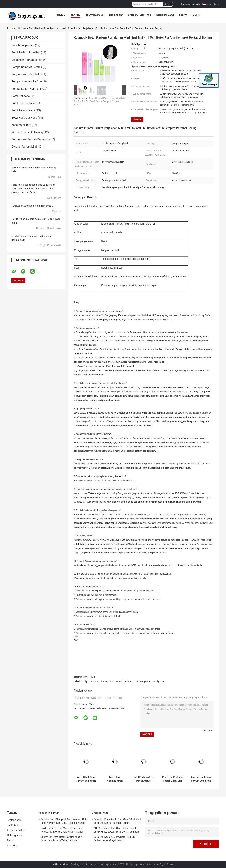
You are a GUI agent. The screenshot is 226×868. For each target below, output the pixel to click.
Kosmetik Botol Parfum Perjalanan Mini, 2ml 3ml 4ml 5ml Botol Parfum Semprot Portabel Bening (100, 101)
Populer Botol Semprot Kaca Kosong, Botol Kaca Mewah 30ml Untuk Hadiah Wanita (64, 821)
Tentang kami (95, 16)
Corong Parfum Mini (24, 147)
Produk (75, 16)
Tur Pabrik (116, 16)
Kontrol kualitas (139, 16)
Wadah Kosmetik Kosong (27, 132)
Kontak (137, 119)
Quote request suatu (191, 4)
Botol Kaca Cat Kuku (24, 118)
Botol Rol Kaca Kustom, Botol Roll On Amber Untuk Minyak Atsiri (114, 839)
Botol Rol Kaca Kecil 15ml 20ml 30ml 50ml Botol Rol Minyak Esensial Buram (117, 821)
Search (168, 4)
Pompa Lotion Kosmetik (27, 89)
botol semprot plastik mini (121, 682)
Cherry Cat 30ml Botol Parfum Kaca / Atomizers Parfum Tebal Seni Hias (61, 839)
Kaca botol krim (21, 125)
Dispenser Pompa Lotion (27, 60)
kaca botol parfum (23, 45)
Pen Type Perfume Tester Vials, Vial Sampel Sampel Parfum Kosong (173, 779)
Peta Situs (13, 846)
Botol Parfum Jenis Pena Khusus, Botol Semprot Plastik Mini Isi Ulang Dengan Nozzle (144, 779)
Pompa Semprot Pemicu (27, 67)
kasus (197, 16)
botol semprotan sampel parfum (150, 682)
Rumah (61, 16)
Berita (183, 16)
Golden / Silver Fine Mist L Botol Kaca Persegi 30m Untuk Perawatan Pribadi (62, 830)
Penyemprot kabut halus (27, 74)
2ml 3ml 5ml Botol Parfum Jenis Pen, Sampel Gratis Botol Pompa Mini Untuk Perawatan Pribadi (201, 779)
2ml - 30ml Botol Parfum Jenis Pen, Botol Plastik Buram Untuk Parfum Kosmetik (86, 779)
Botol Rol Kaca (21, 96)
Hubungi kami (165, 16)
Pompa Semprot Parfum (27, 81)
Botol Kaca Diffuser (24, 103)
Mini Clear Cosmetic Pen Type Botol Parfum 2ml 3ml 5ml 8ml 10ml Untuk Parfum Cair (115, 779)
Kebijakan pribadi (61, 864)
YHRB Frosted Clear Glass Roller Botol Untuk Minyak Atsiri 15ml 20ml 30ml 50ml (117, 830)
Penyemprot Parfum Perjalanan (31, 139)
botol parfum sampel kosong (94, 682)
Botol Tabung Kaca (23, 110)
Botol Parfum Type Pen (41, 28)
